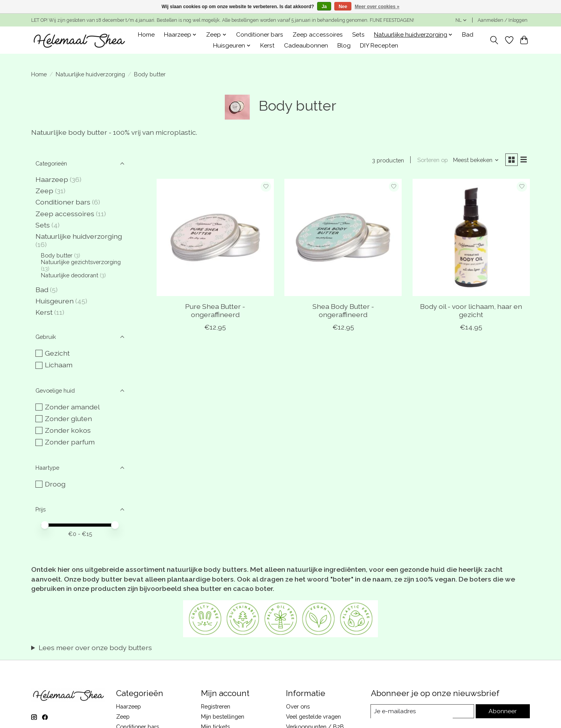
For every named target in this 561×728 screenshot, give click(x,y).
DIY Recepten (379, 46)
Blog (344, 46)
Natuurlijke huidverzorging (90, 74)
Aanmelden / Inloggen (503, 20)
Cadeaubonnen (306, 46)
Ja (324, 7)
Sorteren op (430, 161)
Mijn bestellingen (223, 717)
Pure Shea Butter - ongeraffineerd (215, 312)
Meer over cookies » (377, 7)
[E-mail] (423, 711)
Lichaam (59, 365)
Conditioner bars (260, 35)
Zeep (44, 191)
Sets (358, 35)
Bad (468, 35)
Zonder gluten (68, 419)
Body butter (57, 255)
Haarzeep (52, 179)
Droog (55, 484)
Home (146, 35)
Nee (343, 7)
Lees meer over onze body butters (95, 648)
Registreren (216, 706)
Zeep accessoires (318, 35)
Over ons (298, 706)
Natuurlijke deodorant (70, 275)
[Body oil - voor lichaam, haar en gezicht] (471, 239)
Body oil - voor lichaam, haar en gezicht (471, 312)
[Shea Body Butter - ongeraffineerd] (343, 239)
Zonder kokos (68, 430)
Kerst (267, 46)
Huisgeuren (55, 301)
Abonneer (503, 711)
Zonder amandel (72, 407)
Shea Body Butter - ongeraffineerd (343, 312)
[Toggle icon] (494, 40)
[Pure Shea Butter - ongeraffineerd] (215, 239)
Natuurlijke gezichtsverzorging (81, 262)
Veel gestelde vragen (313, 717)
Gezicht (57, 353)
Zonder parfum (70, 442)
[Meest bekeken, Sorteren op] (474, 161)
